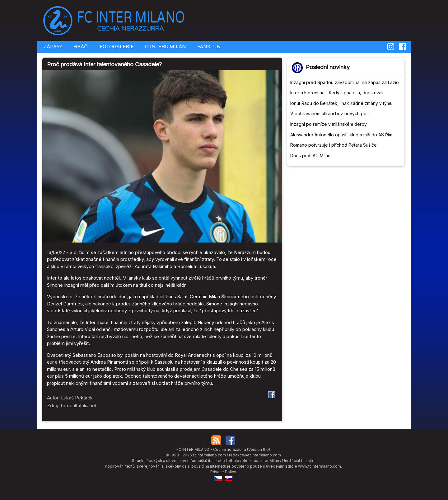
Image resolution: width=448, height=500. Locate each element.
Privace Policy (223, 472)
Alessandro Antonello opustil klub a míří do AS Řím (341, 135)
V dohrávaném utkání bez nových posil (330, 113)
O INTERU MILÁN (165, 47)
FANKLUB (208, 47)
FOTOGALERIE (116, 47)
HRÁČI (80, 47)
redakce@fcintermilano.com (255, 455)
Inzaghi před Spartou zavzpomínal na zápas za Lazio (345, 82)
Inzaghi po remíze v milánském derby (329, 124)
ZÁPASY (52, 47)
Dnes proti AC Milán (310, 156)
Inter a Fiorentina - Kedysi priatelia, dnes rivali (337, 93)
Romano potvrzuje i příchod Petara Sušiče (334, 145)
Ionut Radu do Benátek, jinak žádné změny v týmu (341, 103)
